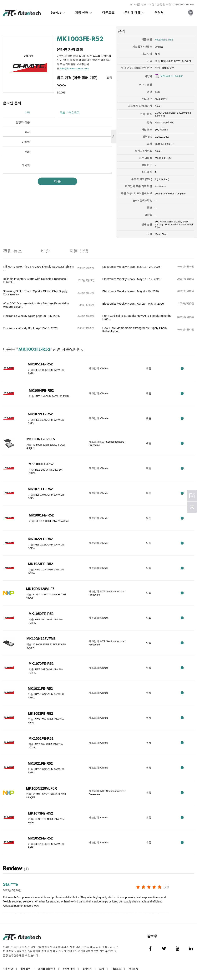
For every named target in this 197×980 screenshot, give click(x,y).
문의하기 (87, 969)
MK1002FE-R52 (41, 739)
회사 (27, 132)
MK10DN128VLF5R (42, 788)
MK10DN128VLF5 (40, 589)
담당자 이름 (23, 122)
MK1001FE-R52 (41, 515)
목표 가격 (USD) (70, 112)
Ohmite (159, 47)
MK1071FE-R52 (40, 489)
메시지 (26, 165)
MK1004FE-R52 (41, 391)
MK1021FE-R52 (40, 764)
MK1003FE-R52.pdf (172, 76)
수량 (27, 112)
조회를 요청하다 (46, 969)
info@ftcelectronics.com (75, 68)
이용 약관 (8, 969)
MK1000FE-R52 (41, 464)
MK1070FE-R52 (41, 664)
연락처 (159, 13)
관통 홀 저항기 (165, 5)
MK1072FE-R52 (40, 414)
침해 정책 (25, 969)
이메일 (26, 142)
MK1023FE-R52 (41, 564)
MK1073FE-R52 (41, 813)
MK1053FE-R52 (41, 714)
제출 (57, 181)
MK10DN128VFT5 (41, 439)
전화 (27, 152)
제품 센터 (141, 5)
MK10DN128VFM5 (41, 639)
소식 (102, 969)
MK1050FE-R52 (41, 614)
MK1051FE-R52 (40, 364)
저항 (152, 5)
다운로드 (108, 13)
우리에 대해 (132, 13)
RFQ (182, 368)
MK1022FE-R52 (40, 539)
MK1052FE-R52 (40, 838)
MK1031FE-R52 (40, 689)
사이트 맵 (133, 969)
